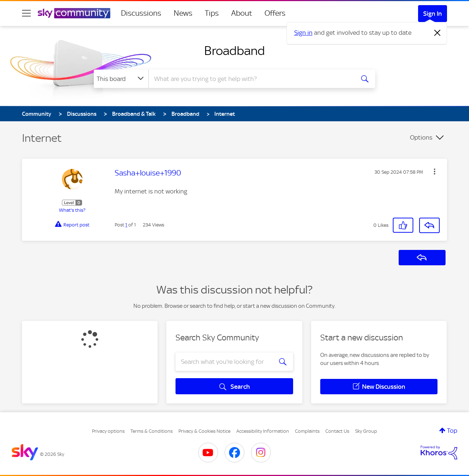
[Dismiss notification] (437, 33)
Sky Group (366, 431)
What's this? (72, 210)
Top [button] (452, 431)
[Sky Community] (74, 13)
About (242, 13)
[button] (435, 171)
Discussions (141, 13)
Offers (275, 13)
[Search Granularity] (121, 79)
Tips (212, 13)
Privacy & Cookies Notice (204, 431)
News (183, 13)
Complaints (307, 431)
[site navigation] (26, 13)
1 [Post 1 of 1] (126, 225)
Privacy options (108, 431)
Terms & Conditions (152, 431)
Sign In (433, 14)
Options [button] (421, 137)
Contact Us (337, 431)
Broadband (234, 51)
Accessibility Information (263, 431)
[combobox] (251, 79)
